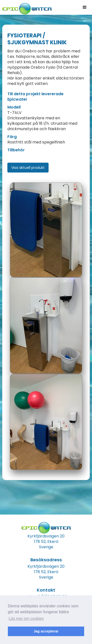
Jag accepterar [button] (46, 631)
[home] (26, 7)
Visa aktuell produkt (28, 168)
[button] (85, 7)
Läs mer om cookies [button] (26, 619)
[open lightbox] (46, 230)
